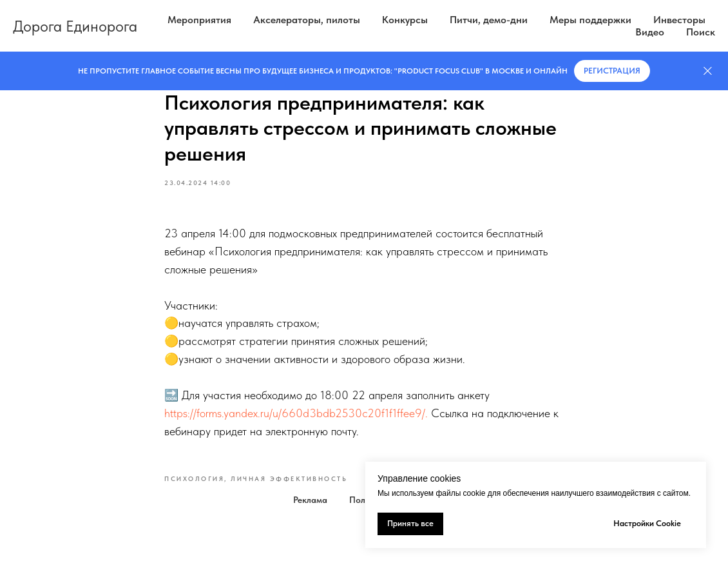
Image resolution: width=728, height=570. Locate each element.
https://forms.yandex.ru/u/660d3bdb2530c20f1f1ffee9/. (296, 413)
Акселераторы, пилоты (307, 20)
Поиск (701, 32)
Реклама (310, 500)
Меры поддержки (590, 20)
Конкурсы (405, 20)
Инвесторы (679, 20)
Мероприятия (199, 20)
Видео (650, 32)
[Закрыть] (708, 71)
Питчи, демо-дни (489, 20)
